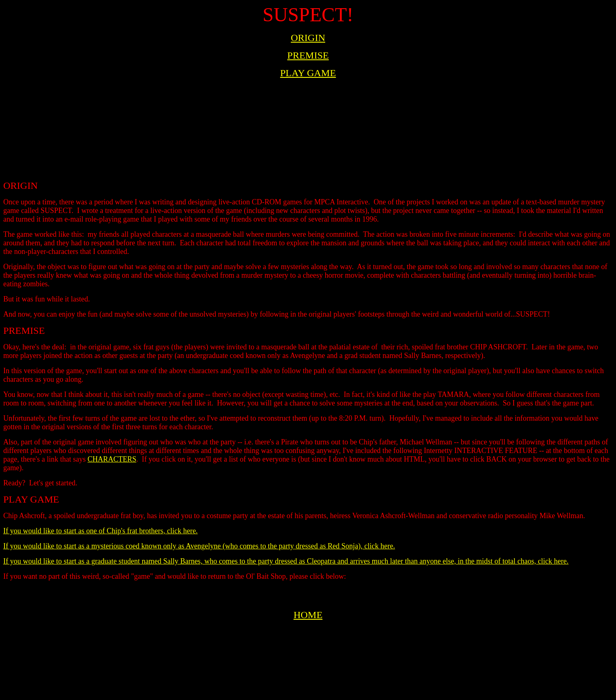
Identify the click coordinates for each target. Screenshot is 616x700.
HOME (308, 615)
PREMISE (308, 55)
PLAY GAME (308, 73)
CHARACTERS (112, 459)
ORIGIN (308, 38)
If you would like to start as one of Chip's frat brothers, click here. (101, 531)
